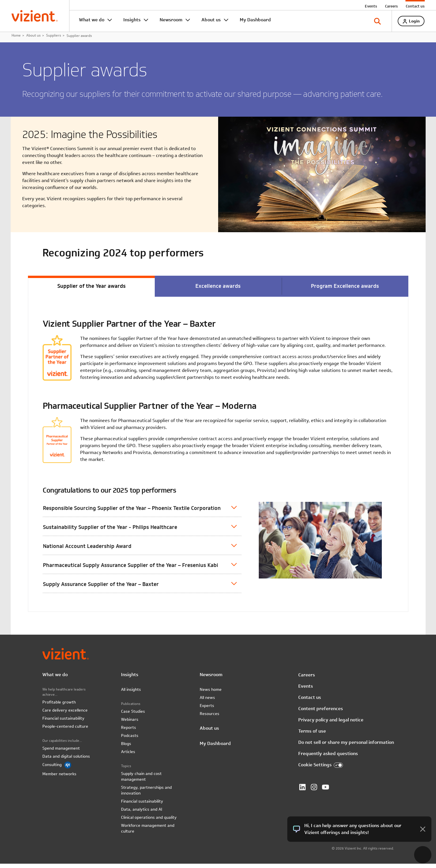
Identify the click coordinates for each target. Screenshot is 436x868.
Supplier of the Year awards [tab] (91, 290)
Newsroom (171, 20)
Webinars (130, 724)
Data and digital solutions (66, 761)
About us (211, 20)
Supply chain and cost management (141, 781)
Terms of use (312, 735)
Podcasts (130, 740)
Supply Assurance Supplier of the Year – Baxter (101, 588)
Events (371, 6)
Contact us (415, 6)
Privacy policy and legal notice (331, 724)
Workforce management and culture (148, 833)
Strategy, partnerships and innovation (146, 795)
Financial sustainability (63, 723)
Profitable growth (59, 706)
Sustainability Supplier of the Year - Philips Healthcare (110, 531)
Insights (132, 20)
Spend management (61, 752)
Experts (207, 710)
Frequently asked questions (328, 758)
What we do (92, 20)
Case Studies (133, 716)
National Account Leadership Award (87, 550)
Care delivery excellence (65, 714)
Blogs (126, 748)
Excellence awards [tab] (218, 290)
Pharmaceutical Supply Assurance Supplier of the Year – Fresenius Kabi (131, 569)
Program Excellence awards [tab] (345, 290)
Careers (391, 6)
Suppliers (54, 39)
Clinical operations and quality (149, 822)
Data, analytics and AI (142, 814)
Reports (129, 732)
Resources (209, 718)
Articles (128, 756)
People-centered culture (65, 731)
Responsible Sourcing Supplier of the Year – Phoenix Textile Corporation (132, 512)
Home (16, 39)
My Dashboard (255, 20)
